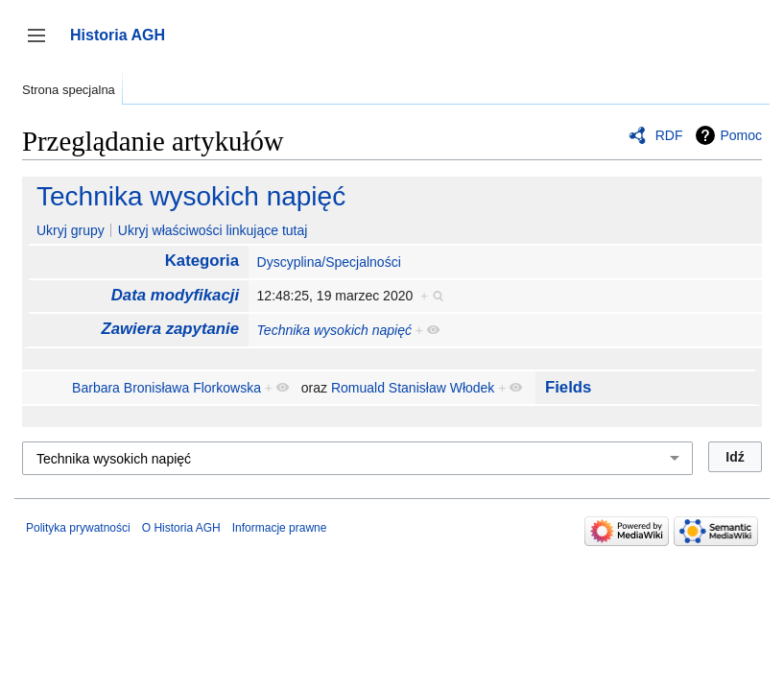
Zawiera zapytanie (170, 329)
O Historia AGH (181, 528)
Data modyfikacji (175, 295)
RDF (669, 135)
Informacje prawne (280, 528)
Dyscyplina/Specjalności (329, 262)
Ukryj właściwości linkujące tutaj (213, 230)
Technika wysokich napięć (191, 196)
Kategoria (202, 261)
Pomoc (741, 135)
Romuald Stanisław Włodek (413, 388)
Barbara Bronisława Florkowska (166, 388)
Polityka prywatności (78, 528)
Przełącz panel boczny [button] (43, 45)
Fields (569, 387)
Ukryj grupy (71, 230)
